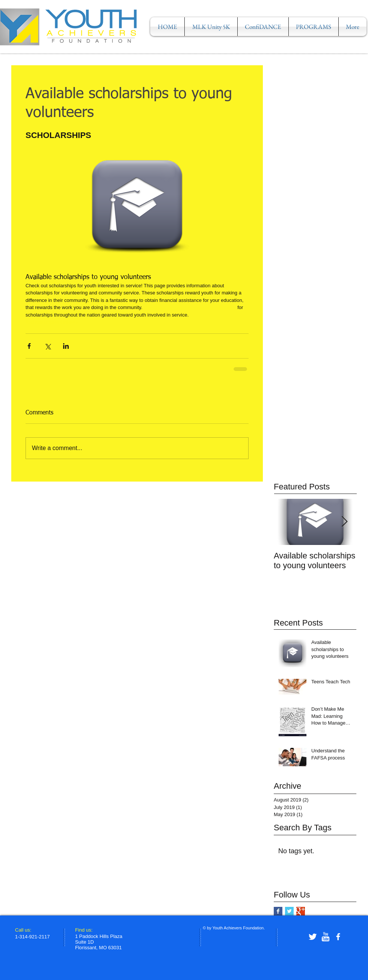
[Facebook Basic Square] (278, 911)
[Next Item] (344, 522)
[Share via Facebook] (29, 346)
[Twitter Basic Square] (289, 911)
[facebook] (338, 937)
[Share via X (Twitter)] (48, 346)
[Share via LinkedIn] (66, 346)
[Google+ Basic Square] (301, 911)
